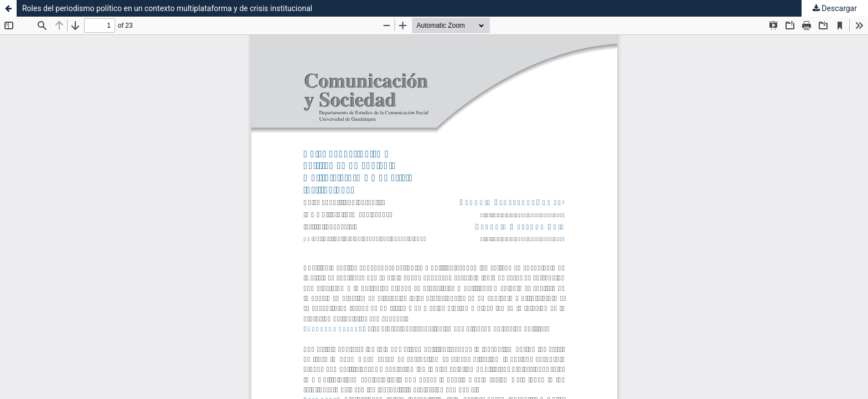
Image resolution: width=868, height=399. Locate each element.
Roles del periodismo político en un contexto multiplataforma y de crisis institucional (167, 8)
